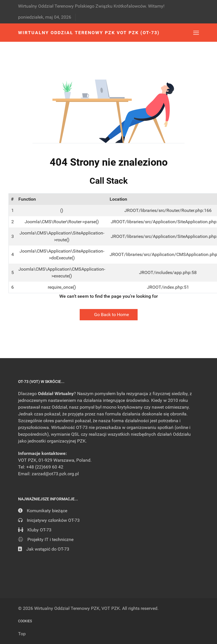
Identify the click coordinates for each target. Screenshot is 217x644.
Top (22, 634)
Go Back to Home (109, 315)
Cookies (25, 621)
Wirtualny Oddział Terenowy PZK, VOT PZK (77, 608)
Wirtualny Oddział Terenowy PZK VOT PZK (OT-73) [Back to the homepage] (89, 33)
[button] (196, 33)
